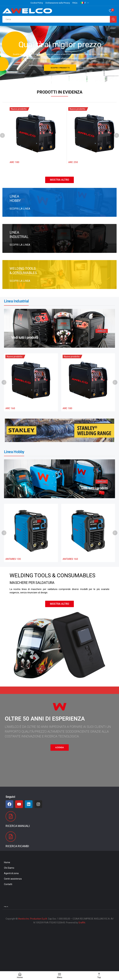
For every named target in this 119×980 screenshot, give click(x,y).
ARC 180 (68, 162)
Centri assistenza (13, 879)
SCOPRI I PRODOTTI (60, 69)
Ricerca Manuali (18, 826)
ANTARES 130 (13, 559)
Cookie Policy (37, 3)
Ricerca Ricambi (17, 846)
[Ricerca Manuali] (11, 816)
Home (7, 862)
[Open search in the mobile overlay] (59, 19)
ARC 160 (9, 162)
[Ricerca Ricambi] (11, 837)
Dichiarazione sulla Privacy (58, 3)
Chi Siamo (9, 868)
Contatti (8, 884)
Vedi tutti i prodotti (25, 337)
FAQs (75, 3)
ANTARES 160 (70, 559)
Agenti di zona (11, 873)
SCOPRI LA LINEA (20, 209)
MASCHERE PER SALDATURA (32, 583)
